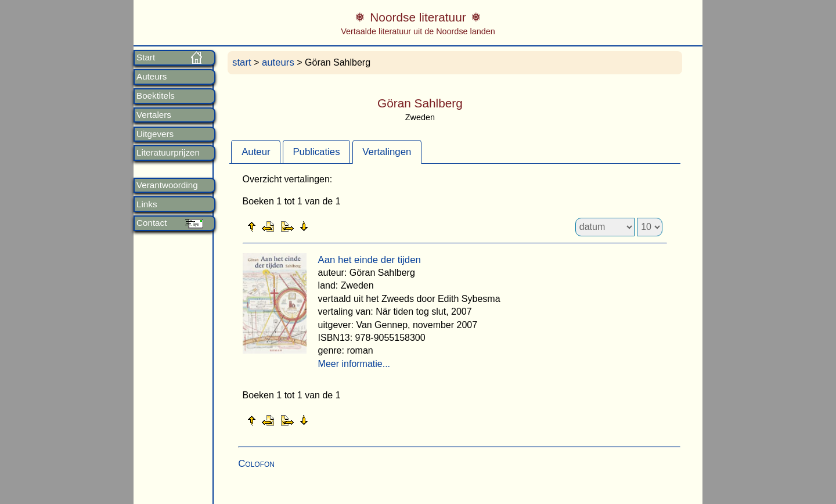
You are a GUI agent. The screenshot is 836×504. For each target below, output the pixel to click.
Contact (152, 223)
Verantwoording (167, 185)
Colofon (256, 464)
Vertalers (154, 115)
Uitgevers (155, 134)
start (242, 62)
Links (147, 204)
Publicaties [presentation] (316, 152)
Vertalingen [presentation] (387, 152)
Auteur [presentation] (256, 152)
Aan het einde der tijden (370, 260)
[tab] (256, 152)
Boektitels (156, 96)
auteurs (278, 62)
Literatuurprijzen (168, 153)
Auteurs (152, 77)
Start (146, 57)
